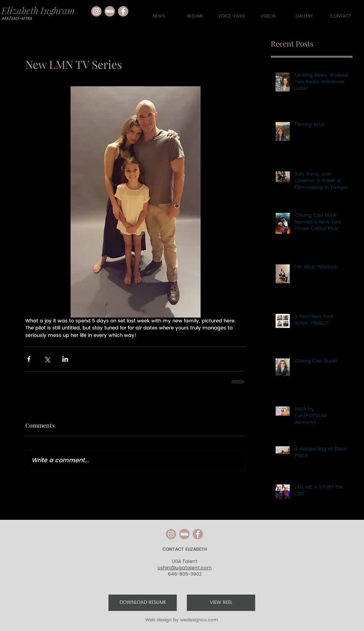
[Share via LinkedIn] (65, 359)
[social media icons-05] (96, 11)
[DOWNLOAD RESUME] (143, 603)
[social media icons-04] (110, 11)
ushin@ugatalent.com (185, 568)
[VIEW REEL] (221, 603)
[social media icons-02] (123, 11)
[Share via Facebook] (29, 359)
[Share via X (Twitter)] (47, 359)
